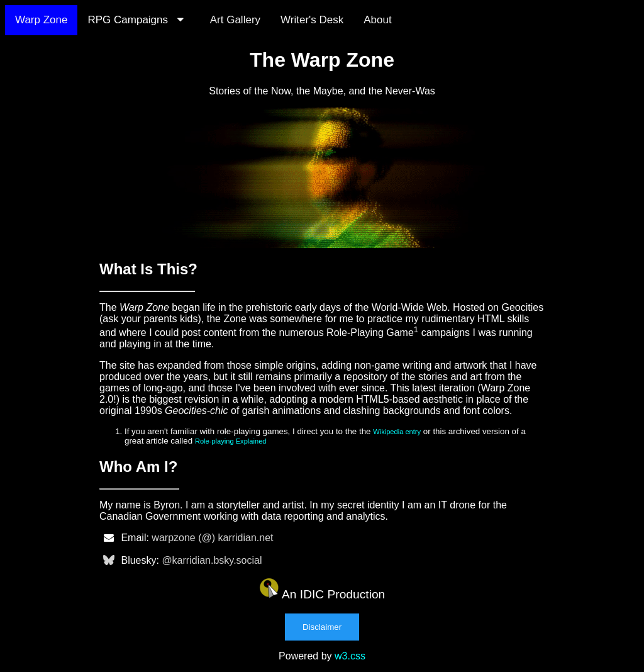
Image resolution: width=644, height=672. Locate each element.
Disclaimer (322, 627)
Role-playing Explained (231, 441)
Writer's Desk (312, 20)
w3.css (350, 656)
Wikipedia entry (397, 432)
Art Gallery (235, 20)
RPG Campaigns (138, 20)
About (377, 20)
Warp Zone (41, 20)
